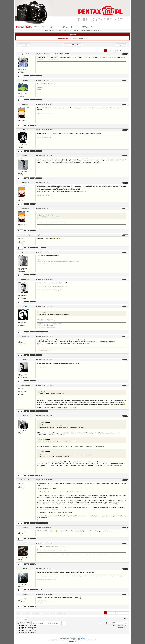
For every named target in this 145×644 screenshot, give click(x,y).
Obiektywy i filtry (74, 30)
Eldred (25, 130)
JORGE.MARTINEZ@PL (42, 263)
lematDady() (45, 579)
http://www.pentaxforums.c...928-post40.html (58, 547)
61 (124, 51)
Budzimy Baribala (83, 38)
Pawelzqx (25, 336)
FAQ (37, 27)
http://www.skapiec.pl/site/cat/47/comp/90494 (52, 426)
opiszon (25, 569)
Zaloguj (85, 27)
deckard (25, 80)
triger (25, 360)
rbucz (25, 416)
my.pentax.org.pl (72, 641)
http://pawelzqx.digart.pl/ (44, 351)
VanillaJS (84, 638)
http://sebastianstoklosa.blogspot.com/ (47, 327)
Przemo (75, 637)
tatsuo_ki (25, 104)
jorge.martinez (25, 252)
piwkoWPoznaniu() (52, 579)
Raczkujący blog (41, 367)
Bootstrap (78, 638)
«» (114, 51)
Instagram (56, 263)
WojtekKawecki (25, 235)
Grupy (65, 27)
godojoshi (25, 54)
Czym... (66, 30)
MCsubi (25, 527)
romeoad (25, 156)
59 (117, 51)
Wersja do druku (122, 627)
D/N (93, 27)
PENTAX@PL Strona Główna (54, 30)
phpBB (66, 637)
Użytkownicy (55, 27)
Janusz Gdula (25, 279)
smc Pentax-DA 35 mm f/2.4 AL (90, 30)
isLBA (41, 579)
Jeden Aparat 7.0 (50, 263)
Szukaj (44, 27)
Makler (25, 543)
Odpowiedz (23, 619)
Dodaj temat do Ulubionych (120, 625)
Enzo (25, 306)
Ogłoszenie (73, 35)
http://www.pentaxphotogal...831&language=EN (50, 290)
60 (121, 51)
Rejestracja (75, 27)
